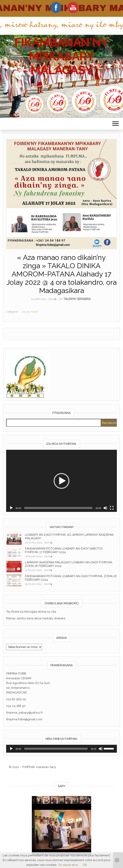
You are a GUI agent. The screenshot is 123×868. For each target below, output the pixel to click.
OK (85, 865)
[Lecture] (11, 508)
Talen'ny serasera (77, 299)
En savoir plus (68, 865)
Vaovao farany (30, 312)
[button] (61, 481)
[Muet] (105, 508)
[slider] (58, 508)
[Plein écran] (112, 508)
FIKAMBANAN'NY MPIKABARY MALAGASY (61, 56)
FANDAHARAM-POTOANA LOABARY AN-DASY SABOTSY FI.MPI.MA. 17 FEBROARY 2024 (64, 550)
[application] (61, 481)
